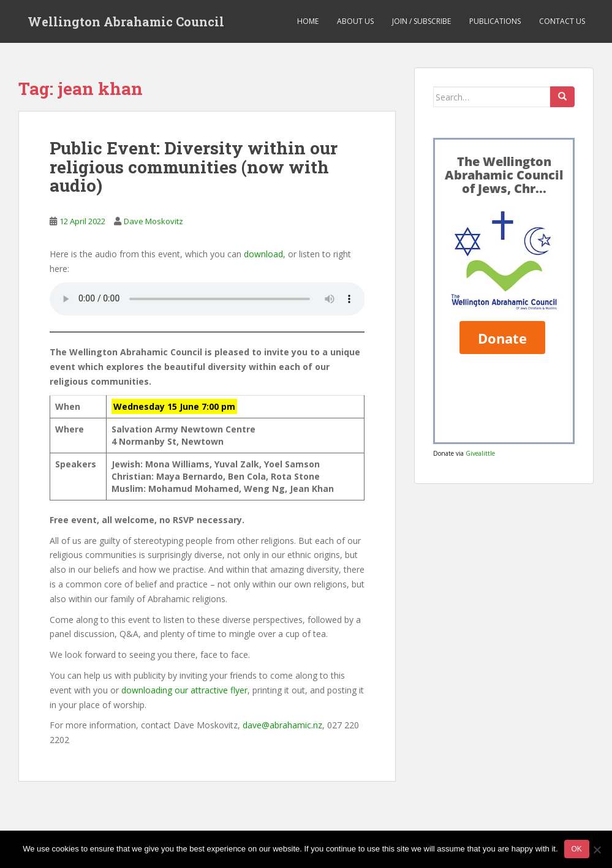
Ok (577, 849)
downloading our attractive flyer (184, 690)
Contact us (562, 21)
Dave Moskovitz (153, 221)
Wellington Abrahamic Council (126, 21)
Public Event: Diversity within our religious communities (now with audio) (194, 167)
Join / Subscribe (421, 21)
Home (308, 21)
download (263, 254)
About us (355, 21)
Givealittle (480, 453)
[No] (597, 850)
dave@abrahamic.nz (282, 725)
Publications (495, 21)
